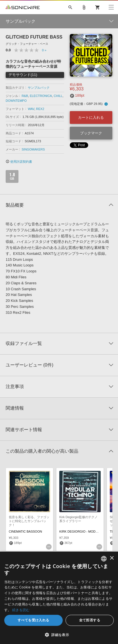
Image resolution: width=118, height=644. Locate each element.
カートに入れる (91, 117)
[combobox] (104, 559)
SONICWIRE (23, 7)
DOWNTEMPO (16, 101)
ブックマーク (91, 133)
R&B (25, 96)
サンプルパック (39, 88)
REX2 (40, 109)
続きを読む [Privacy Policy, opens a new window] (21, 610)
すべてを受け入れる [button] (33, 620)
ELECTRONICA (41, 96)
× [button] (112, 558)
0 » (44, 50)
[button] (59, 635)
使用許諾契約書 (19, 162)
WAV (31, 109)
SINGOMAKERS (33, 149)
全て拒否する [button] (90, 620)
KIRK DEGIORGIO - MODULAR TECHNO (88, 531)
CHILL (58, 96)
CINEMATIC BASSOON (25, 531)
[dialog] (59, 598)
